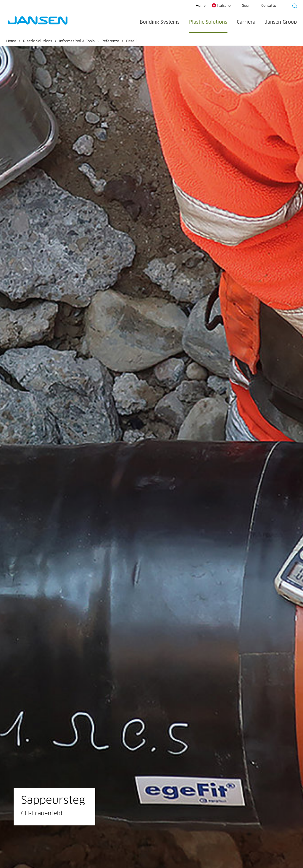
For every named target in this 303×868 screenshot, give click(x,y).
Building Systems (160, 22)
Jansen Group (281, 22)
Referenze (110, 41)
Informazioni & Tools (77, 41)
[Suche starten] (293, 7)
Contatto (269, 6)
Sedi (246, 6)
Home (201, 6)
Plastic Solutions (208, 22)
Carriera (246, 22)
